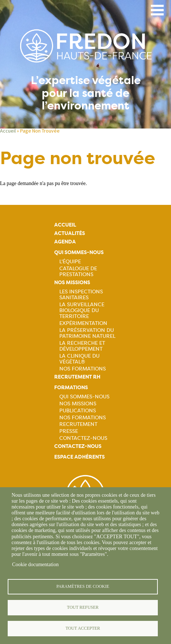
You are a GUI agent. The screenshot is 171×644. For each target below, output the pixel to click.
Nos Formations (83, 369)
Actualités (70, 233)
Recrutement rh (77, 377)
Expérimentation (83, 323)
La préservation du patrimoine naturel (87, 333)
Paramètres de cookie (83, 586)
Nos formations (83, 417)
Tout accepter (83, 628)
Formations (71, 388)
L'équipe (70, 261)
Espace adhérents (79, 457)
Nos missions (72, 283)
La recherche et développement (82, 346)
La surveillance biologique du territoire (82, 310)
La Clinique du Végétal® (79, 359)
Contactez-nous (83, 438)
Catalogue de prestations (78, 271)
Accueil (8, 131)
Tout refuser (83, 607)
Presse (69, 431)
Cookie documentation (35, 565)
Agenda (65, 242)
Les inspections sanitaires (81, 294)
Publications (78, 410)
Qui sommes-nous (79, 252)
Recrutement (78, 424)
